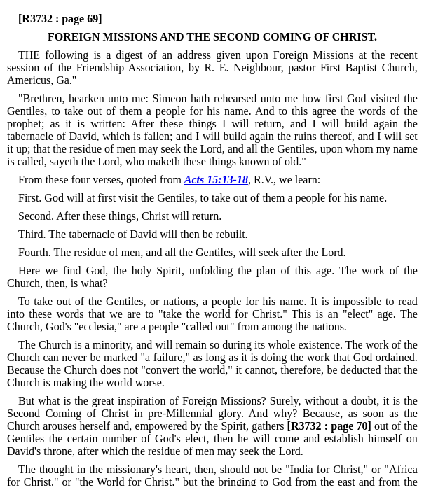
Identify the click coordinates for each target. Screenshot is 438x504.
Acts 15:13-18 (216, 180)
